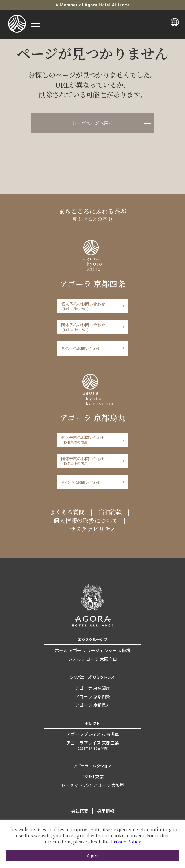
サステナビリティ (93, 529)
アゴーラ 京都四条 (93, 696)
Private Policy (126, 842)
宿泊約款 (110, 512)
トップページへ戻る (92, 123)
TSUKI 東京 (93, 777)
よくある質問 (67, 512)
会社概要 (80, 811)
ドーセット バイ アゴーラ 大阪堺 (93, 785)
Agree (92, 856)
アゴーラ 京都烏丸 (93, 705)
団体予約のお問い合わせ (91, 327)
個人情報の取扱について (86, 520)
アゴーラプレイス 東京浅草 (93, 734)
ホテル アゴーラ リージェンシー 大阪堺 (93, 650)
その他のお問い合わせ (81, 348)
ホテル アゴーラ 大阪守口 (92, 659)
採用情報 (106, 811)
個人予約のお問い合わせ (91, 306)
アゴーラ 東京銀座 (93, 688)
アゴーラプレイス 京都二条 (92, 745)
